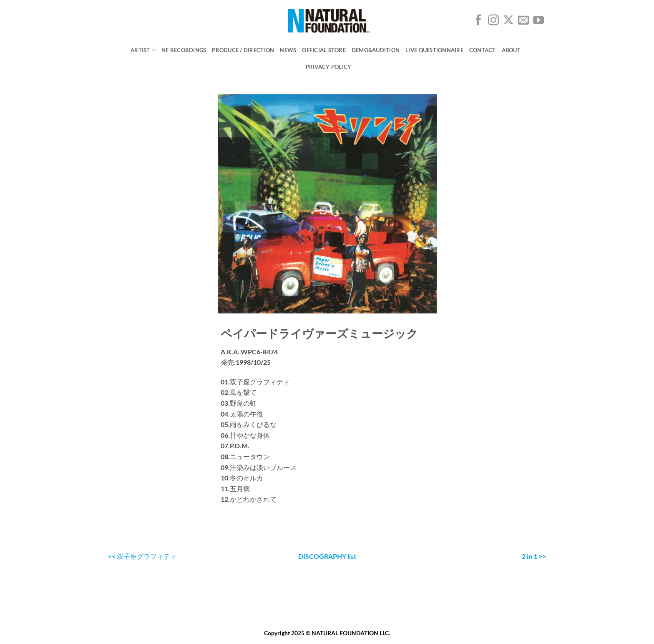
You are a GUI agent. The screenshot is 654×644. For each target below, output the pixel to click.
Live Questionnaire (434, 50)
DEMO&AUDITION (376, 50)
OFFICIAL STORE (324, 50)
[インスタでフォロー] (493, 22)
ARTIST (143, 50)
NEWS (288, 50)
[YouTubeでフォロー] (538, 22)
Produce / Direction (243, 50)
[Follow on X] (508, 22)
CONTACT (483, 50)
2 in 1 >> (534, 556)
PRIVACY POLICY (329, 67)
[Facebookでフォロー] (478, 22)
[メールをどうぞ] (523, 22)
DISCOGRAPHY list (327, 556)
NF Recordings (184, 50)
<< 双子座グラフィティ (142, 556)
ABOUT (511, 50)
